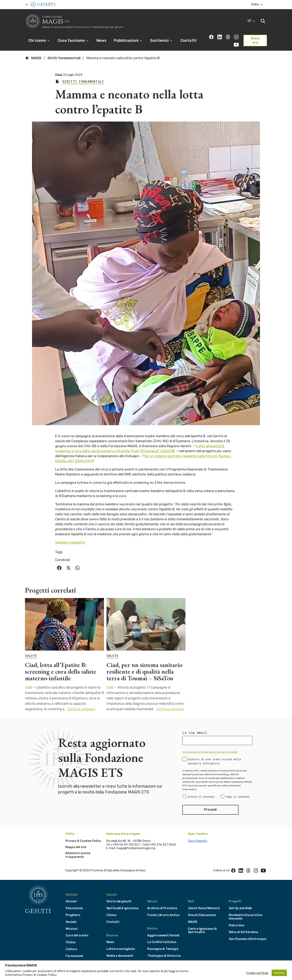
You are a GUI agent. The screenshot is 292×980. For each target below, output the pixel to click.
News (101, 41)
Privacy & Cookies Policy (83, 841)
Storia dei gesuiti (119, 901)
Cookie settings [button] (257, 973)
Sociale (71, 922)
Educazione (74, 908)
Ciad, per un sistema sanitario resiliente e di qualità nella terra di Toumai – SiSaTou (144, 671)
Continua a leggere (81, 709)
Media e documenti (120, 956)
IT (252, 21)
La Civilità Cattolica (162, 942)
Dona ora (255, 40)
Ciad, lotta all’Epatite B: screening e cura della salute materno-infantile (61, 671)
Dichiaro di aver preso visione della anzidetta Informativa (214, 761)
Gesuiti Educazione (202, 915)
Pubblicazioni (128, 41)
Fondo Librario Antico (163, 915)
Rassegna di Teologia (163, 949)
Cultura (71, 949)
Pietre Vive (236, 925)
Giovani (71, 901)
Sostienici (161, 41)
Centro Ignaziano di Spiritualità (202, 931)
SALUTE (31, 656)
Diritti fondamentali (64, 58)
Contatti (188, 41)
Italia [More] (257, 4)
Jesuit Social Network (204, 908)
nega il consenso (238, 797)
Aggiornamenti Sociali (163, 935)
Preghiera (73, 915)
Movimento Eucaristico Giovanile (246, 917)
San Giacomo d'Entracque (247, 939)
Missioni (72, 929)
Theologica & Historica (164, 956)
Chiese (71, 942)
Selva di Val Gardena (243, 932)
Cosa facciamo (73, 41)
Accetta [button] (279, 973)
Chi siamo (39, 41)
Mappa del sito (76, 847)
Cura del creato (77, 935)
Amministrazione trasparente (78, 855)
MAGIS (33, 58)
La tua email (195, 733)
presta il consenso (201, 797)
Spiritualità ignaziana (122, 908)
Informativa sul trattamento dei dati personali (210, 752)
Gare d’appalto (198, 841)
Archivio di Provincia (162, 908)
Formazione (74, 956)
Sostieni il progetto (70, 542)
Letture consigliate (121, 949)
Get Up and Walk (240, 908)
